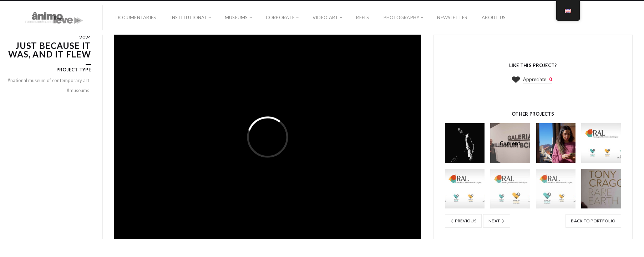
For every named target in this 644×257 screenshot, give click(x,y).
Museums (236, 17)
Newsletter (452, 17)
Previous (463, 221)
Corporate (280, 17)
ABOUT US (494, 17)
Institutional (188, 17)
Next (497, 221)
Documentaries (136, 17)
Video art (325, 17)
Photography (402, 17)
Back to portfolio (593, 221)
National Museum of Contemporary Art (48, 80)
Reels (362, 17)
